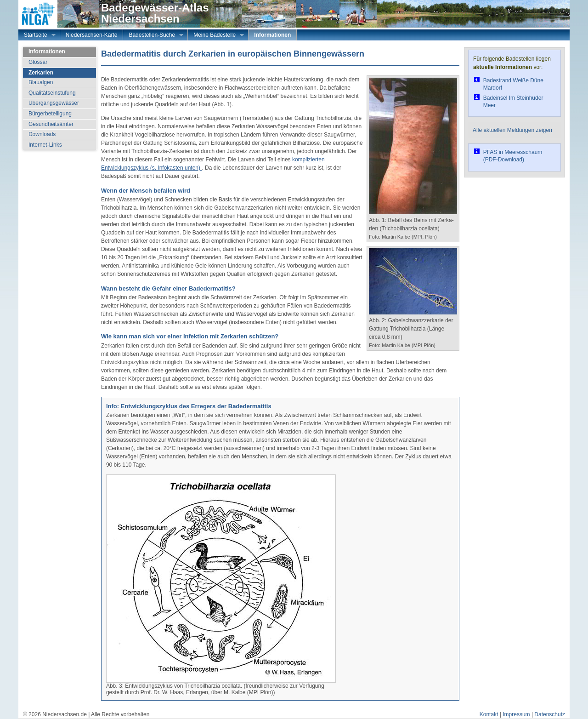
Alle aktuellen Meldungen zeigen (512, 130)
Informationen (272, 35)
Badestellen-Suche (153, 36)
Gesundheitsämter (51, 124)
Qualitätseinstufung (52, 93)
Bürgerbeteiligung (50, 114)
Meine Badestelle (216, 36)
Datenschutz (550, 714)
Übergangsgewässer (54, 103)
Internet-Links (45, 145)
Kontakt (489, 714)
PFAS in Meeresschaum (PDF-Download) (513, 156)
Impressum (516, 714)
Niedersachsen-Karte (92, 35)
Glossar (38, 62)
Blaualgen (41, 82)
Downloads (42, 134)
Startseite (37, 36)
